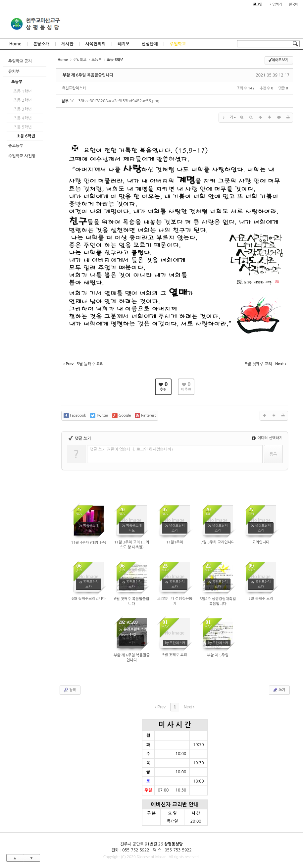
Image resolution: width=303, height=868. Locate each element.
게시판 (67, 44)
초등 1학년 (23, 91)
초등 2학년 (23, 100)
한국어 (293, 4)
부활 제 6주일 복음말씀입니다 (88, 75)
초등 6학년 (26, 136)
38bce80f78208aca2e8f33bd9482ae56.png (119, 101)
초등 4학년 (23, 118)
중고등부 (16, 146)
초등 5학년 (23, 127)
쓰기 (279, 690)
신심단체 (150, 44)
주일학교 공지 (20, 61)
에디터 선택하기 (267, 438)
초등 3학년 (23, 109)
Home (15, 44)
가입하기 (275, 4)
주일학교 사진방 (22, 156)
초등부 (17, 82)
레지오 (124, 44)
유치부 (14, 72)
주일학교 (178, 44)
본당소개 (41, 44)
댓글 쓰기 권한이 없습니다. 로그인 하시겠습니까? (132, 449)
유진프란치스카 (74, 88)
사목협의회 (96, 44)
